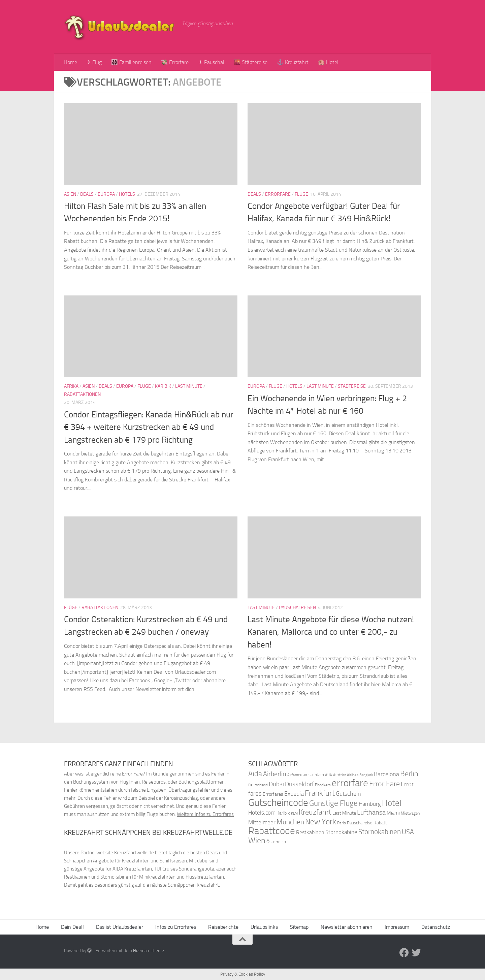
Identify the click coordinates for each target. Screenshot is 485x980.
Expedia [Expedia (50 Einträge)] (294, 794)
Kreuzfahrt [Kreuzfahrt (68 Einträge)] (315, 812)
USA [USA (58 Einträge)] (408, 832)
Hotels (127, 194)
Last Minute (189, 386)
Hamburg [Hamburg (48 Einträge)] (370, 804)
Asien (70, 194)
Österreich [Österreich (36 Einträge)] (276, 842)
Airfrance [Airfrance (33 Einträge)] (295, 775)
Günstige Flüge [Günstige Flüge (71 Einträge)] (333, 803)
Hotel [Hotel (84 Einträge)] (392, 803)
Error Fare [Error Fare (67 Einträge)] (384, 784)
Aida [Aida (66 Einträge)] (255, 774)
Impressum (397, 927)
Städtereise (352, 386)
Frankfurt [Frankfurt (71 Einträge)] (320, 793)
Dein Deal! (72, 927)
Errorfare (278, 194)
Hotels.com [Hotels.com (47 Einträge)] (262, 813)
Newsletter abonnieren (347, 927)
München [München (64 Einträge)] (290, 822)
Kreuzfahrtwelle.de (134, 853)
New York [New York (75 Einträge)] (321, 822)
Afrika (71, 386)
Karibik (163, 386)
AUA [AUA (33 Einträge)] (329, 775)
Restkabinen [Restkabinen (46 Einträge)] (310, 832)
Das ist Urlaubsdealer (120, 927)
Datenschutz (436, 927)
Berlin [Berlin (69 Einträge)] (409, 774)
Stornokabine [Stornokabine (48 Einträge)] (341, 832)
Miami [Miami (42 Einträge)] (393, 813)
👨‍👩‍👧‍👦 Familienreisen (131, 62)
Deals (87, 194)
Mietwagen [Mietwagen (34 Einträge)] (410, 813)
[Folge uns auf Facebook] (404, 953)
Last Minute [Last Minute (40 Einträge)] (344, 813)
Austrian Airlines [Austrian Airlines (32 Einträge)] (346, 775)
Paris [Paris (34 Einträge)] (342, 823)
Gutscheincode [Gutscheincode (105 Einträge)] (278, 802)
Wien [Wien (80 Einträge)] (257, 840)
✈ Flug (94, 62)
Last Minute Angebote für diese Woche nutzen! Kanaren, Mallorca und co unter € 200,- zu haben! (331, 632)
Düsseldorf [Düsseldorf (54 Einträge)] (299, 784)
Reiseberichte (223, 927)
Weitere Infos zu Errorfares (205, 814)
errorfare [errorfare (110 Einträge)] (350, 783)
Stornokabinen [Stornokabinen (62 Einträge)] (380, 832)
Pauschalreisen (297, 608)
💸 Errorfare (175, 62)
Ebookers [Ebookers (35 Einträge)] (323, 785)
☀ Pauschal (211, 62)
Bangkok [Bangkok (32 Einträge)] (366, 775)
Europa (106, 194)
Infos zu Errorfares (176, 927)
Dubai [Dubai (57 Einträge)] (276, 784)
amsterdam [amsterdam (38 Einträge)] (313, 775)
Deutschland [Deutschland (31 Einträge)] (258, 785)
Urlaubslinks (264, 927)
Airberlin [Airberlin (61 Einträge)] (275, 774)
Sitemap (299, 927)
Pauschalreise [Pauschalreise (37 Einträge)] (360, 823)
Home (70, 62)
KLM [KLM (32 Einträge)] (294, 813)
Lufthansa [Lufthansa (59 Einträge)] (371, 812)
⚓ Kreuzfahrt (293, 62)
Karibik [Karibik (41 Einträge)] (283, 813)
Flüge (301, 194)
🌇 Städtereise (251, 62)
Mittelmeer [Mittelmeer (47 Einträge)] (262, 823)
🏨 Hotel (328, 62)
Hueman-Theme (149, 951)
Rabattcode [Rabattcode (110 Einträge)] (272, 831)
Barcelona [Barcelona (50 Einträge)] (386, 774)
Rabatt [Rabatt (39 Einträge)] (380, 823)
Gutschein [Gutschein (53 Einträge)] (348, 794)
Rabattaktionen (82, 394)
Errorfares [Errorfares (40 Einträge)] (273, 794)
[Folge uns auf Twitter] (416, 953)
